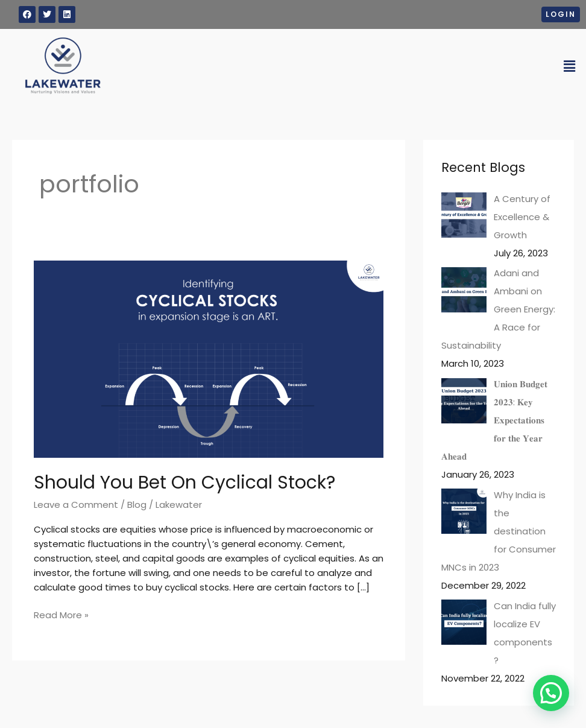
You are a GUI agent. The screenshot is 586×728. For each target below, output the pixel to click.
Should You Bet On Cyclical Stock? (184, 483)
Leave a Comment (76, 505)
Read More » (61, 615)
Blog (137, 505)
